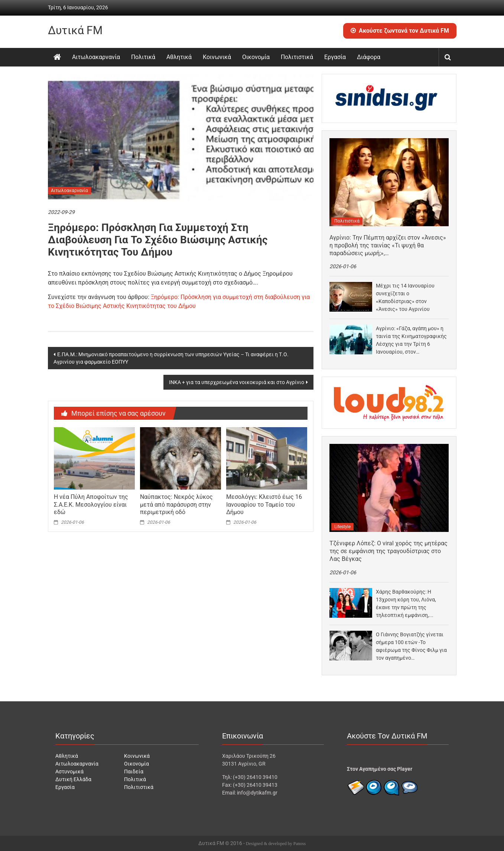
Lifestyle (342, 527)
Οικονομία (256, 57)
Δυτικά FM (75, 30)
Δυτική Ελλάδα (73, 779)
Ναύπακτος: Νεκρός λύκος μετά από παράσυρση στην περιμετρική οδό (176, 505)
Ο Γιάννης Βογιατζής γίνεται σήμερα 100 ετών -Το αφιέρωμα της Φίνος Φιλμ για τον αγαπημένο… (411, 646)
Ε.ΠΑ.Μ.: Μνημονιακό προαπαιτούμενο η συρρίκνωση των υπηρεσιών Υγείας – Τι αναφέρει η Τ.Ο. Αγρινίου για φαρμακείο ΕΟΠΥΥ (171, 358)
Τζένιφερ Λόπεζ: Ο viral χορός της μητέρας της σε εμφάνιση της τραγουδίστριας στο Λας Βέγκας (388, 551)
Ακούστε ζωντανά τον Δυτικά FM (400, 31)
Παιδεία (134, 772)
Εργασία (335, 57)
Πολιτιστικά (297, 57)
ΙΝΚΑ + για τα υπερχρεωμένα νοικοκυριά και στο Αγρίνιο (237, 382)
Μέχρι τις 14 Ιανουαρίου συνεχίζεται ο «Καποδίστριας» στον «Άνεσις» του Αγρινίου (405, 297)
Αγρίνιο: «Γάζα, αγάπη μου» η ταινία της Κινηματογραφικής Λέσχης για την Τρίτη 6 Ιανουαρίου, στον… (411, 340)
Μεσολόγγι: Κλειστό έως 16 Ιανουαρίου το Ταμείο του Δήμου (264, 505)
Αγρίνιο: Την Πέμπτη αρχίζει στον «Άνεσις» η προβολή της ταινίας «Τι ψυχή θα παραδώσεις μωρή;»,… (388, 245)
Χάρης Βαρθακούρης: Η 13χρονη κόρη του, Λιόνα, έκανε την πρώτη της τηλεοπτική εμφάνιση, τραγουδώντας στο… (406, 604)
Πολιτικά (143, 57)
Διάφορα (369, 57)
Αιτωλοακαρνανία (96, 57)
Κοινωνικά (217, 57)
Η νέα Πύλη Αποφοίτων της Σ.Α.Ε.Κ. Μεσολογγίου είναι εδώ (91, 505)
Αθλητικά (179, 57)
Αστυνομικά (69, 772)
